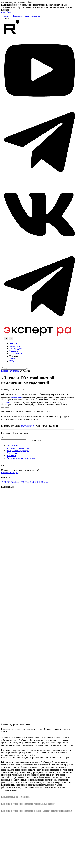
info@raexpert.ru (45, 482)
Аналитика (15, 346)
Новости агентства (10, 371)
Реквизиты (12, 453)
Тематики (14, 356)
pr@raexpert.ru (28, 426)
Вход (7, 19)
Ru (11, 339)
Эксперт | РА (10, 16)
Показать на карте (10, 473)
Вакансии (11, 456)
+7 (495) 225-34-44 (10, 482)
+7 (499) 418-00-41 (28, 482)
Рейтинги (14, 344)
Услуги (13, 359)
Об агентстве (13, 445)
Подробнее (6, 12)
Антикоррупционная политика (21, 458)
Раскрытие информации (18, 450)
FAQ (12, 361)
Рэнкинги (14, 351)
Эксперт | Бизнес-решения (28, 16)
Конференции (16, 354)
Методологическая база (18, 448)
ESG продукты (16, 349)
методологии (17, 397)
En (6, 339)
